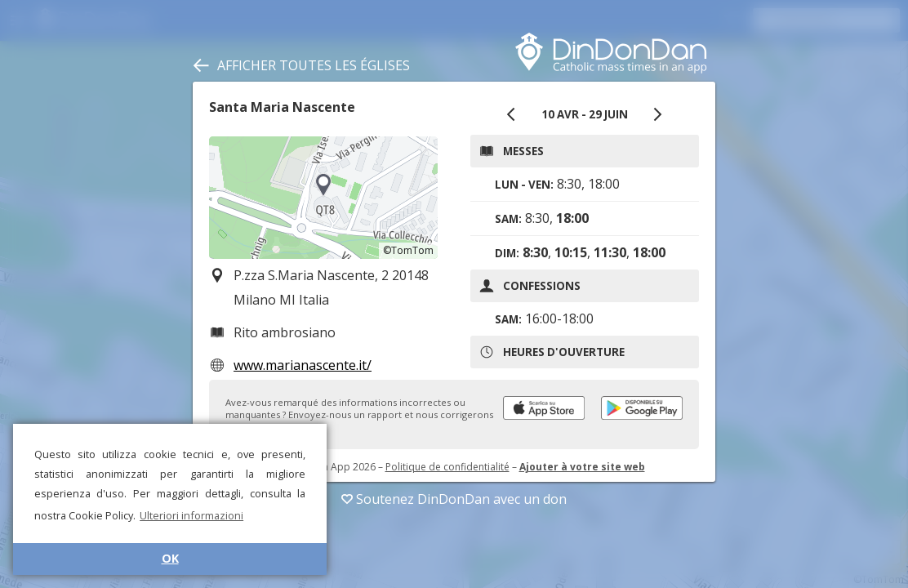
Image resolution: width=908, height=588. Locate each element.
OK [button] (170, 558)
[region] (323, 198)
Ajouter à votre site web (582, 467)
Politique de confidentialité (447, 467)
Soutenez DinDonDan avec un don (454, 499)
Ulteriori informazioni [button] (191, 515)
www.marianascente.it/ (303, 365)
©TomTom (408, 250)
